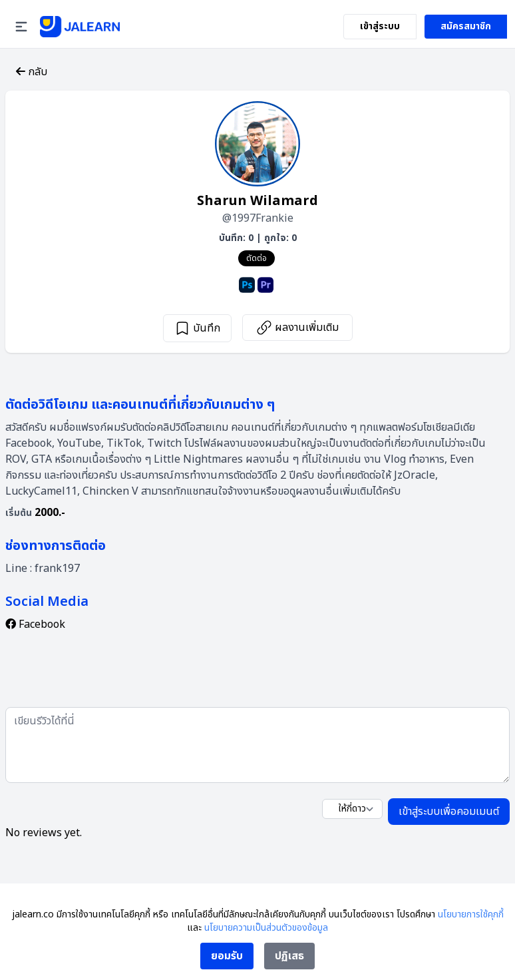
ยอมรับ (227, 956)
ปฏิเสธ (289, 956)
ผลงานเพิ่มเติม (297, 328)
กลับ (32, 72)
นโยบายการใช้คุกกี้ (471, 914)
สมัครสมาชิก (466, 26)
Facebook (35, 624)
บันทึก (197, 328)
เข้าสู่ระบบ (380, 26)
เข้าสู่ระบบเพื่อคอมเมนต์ (449, 812)
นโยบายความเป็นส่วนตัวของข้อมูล (266, 928)
